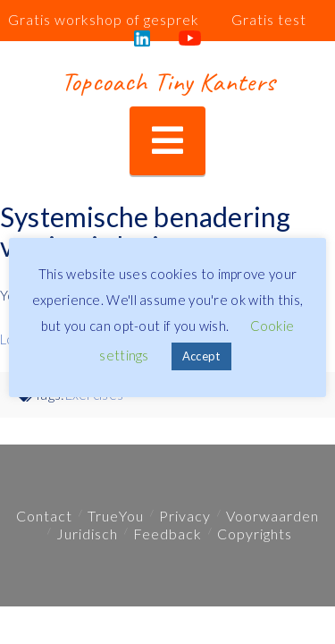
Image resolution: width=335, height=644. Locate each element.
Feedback (167, 534)
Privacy (185, 516)
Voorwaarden (272, 516)
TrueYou (116, 516)
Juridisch (87, 534)
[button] (167, 141)
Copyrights (255, 534)
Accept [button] (201, 356)
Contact (44, 516)
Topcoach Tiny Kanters (167, 81)
